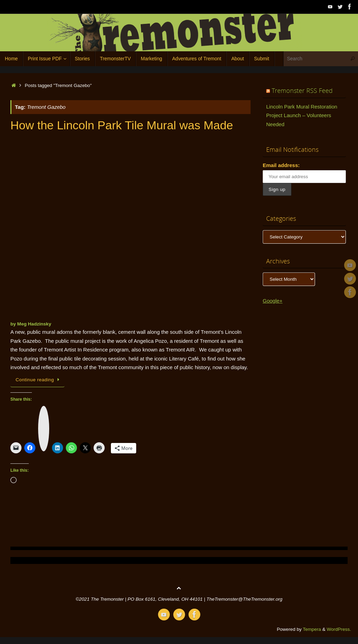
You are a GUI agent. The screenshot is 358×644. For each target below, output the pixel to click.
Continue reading (39, 380)
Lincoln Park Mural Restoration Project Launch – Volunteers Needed (302, 115)
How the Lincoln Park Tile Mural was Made (122, 125)
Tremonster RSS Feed (302, 90)
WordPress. (339, 629)
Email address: (281, 165)
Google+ (273, 301)
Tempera (312, 629)
